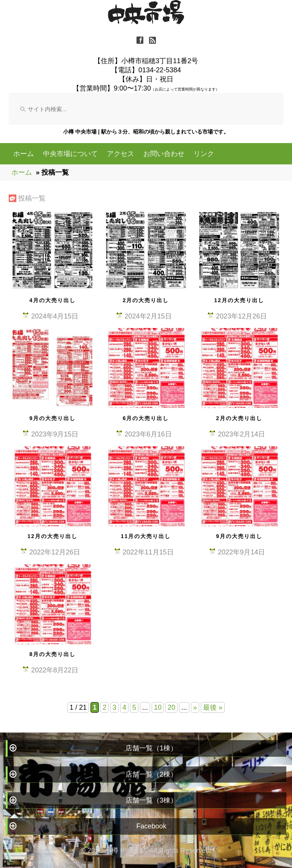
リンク (204, 154)
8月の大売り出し (52, 654)
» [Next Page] (195, 707)
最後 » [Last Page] (213, 707)
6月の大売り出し (146, 418)
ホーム (24, 154)
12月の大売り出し (239, 300)
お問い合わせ (164, 154)
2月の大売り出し (146, 300)
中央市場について (70, 154)
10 (158, 707)
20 (171, 707)
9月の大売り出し (52, 418)
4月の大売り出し (52, 300)
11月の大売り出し (146, 536)
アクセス (121, 154)
